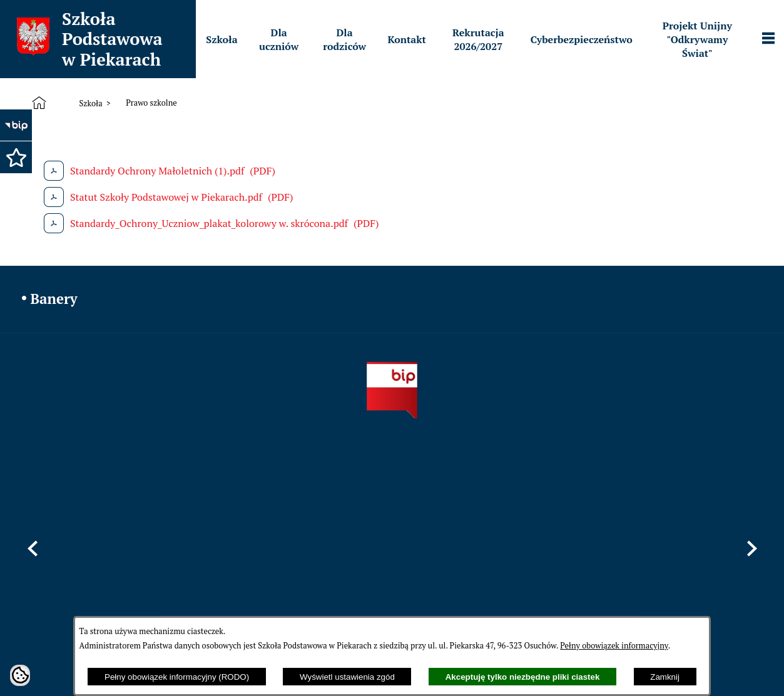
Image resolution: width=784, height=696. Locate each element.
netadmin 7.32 (736, 662)
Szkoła (90, 103)
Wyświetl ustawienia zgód (347, 677)
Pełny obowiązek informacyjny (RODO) (177, 677)
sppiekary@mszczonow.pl (509, 558)
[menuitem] (221, 39)
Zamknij (665, 677)
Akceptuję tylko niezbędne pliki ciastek (523, 677)
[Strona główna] (42, 103)
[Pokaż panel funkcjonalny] (768, 39)
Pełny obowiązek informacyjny (614, 646)
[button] (16, 157)
